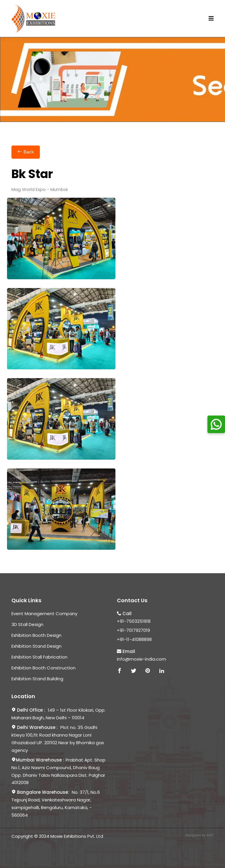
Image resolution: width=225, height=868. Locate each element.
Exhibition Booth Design (36, 635)
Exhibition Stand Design (36, 646)
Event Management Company (44, 614)
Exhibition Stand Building (37, 679)
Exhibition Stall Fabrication (39, 657)
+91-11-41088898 (134, 639)
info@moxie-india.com (142, 659)
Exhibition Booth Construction (44, 668)
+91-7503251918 (134, 621)
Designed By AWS (199, 835)
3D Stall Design (27, 624)
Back (26, 152)
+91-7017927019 (133, 630)
